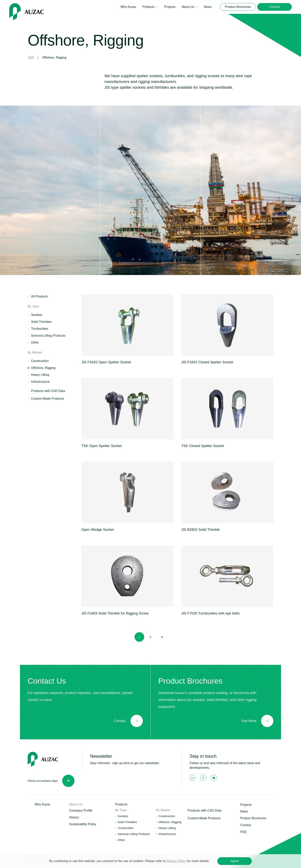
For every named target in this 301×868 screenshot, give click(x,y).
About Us (188, 7)
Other (35, 342)
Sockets (37, 315)
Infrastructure (40, 382)
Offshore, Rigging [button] (170, 822)
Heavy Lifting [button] (167, 828)
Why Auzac (128, 7)
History (74, 817)
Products (148, 7)
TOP (31, 58)
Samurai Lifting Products (48, 336)
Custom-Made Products (48, 399)
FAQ (243, 832)
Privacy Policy (176, 861)
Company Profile (81, 810)
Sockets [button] (123, 816)
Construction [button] (167, 816)
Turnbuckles (40, 329)
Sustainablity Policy (83, 824)
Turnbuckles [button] (126, 828)
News (208, 7)
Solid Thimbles (41, 322)
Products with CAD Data (48, 391)
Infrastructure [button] (167, 834)
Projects (170, 7)
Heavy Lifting (40, 375)
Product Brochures (253, 818)
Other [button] (121, 840)
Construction (40, 361)
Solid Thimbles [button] (127, 822)
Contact (246, 825)
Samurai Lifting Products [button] (134, 834)
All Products (40, 296)
